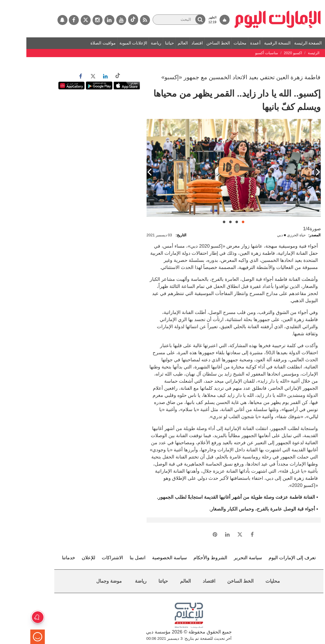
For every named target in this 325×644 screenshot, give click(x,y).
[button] (174, 19)
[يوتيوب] (95, 20)
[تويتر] (59, 20)
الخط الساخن (192, 43)
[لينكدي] (83, 20)
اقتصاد (171, 43)
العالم (156, 43)
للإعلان (62, 558)
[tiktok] (107, 20)
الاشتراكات (86, 558)
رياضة (130, 43)
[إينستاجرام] (71, 20)
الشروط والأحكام (184, 558)
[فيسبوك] (47, 20)
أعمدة (229, 43)
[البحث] (153, 20)
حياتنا (143, 43)
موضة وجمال (83, 581)
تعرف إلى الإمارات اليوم (266, 558)
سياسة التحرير (222, 558)
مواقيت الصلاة (77, 43)
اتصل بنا (111, 558)
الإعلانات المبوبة (107, 43)
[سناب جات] (36, 20)
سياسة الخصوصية (143, 558)
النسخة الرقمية (251, 43)
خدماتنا (42, 558)
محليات (214, 43)
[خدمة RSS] (119, 20)
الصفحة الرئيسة (282, 43)
